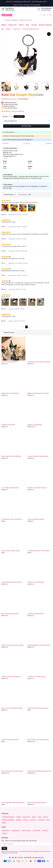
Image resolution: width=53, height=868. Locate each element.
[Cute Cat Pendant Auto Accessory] (40, 697)
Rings (28, 25)
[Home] (13, 15)
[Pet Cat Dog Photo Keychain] (13, 602)
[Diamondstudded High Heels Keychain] (13, 791)
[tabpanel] (26, 263)
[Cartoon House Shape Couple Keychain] (13, 540)
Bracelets (19, 820)
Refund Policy (6, 831)
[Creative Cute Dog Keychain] (13, 728)
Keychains (17, 29)
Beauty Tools (13, 25)
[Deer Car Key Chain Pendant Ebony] (40, 728)
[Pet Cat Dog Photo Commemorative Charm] (13, 760)
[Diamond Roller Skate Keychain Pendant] (40, 791)
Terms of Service (26, 831)
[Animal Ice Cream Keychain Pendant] (13, 634)
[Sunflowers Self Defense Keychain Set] (40, 760)
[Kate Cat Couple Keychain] (13, 351)
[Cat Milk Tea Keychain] (13, 414)
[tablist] (26, 195)
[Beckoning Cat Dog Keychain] (13, 382)
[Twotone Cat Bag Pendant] (40, 602)
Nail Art (21, 25)
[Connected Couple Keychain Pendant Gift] (40, 351)
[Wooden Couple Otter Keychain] (40, 477)
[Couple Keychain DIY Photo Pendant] (40, 540)
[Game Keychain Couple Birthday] (13, 445)
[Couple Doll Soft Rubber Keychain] (13, 571)
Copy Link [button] (26, 143)
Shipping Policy (16, 831)
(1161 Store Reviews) (18, 111)
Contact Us (45, 831)
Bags (48, 820)
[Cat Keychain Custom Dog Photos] (13, 508)
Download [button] (48, 143)
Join (4, 848)
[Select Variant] (26, 121)
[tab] (10, 195)
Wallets (4, 823)
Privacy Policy (37, 831)
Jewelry (8, 29)
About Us (5, 833)
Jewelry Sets (41, 820)
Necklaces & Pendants (46, 25)
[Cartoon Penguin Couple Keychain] (40, 445)
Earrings (34, 25)
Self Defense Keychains (8, 817)
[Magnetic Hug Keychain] (40, 414)
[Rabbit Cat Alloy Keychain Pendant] (40, 382)
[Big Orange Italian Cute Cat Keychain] (40, 634)
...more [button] (5, 158)
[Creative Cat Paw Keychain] (40, 571)
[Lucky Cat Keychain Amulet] (40, 508)
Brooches (26, 820)
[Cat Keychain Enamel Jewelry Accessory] (40, 665)
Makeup (4, 25)
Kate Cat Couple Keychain (31, 29)
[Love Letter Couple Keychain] (13, 477)
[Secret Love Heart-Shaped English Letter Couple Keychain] (13, 697)
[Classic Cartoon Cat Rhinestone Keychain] (13, 665)
